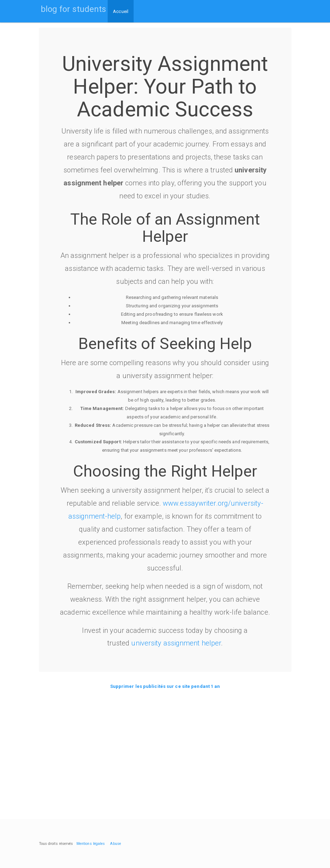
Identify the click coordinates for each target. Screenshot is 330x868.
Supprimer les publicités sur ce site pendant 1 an (165, 686)
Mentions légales (91, 844)
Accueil (121, 11)
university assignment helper (176, 643)
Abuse (116, 844)
